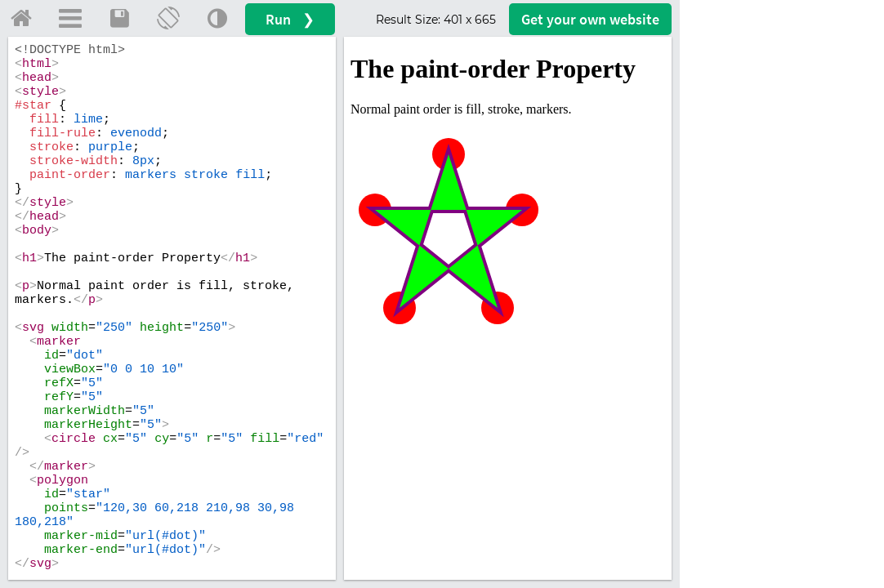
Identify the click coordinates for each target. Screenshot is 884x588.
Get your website (590, 19)
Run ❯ (290, 19)
